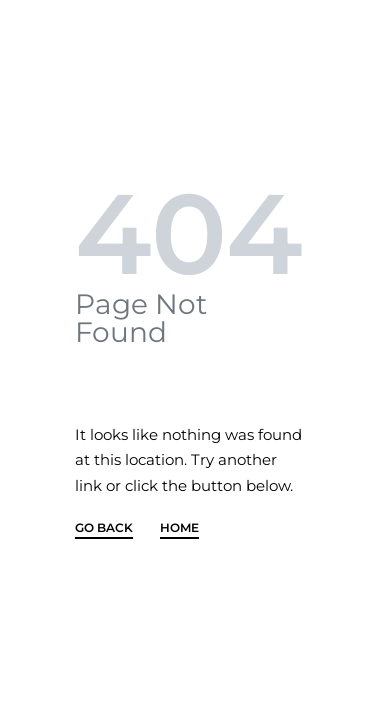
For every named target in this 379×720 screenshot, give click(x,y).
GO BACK (104, 528)
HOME (179, 528)
